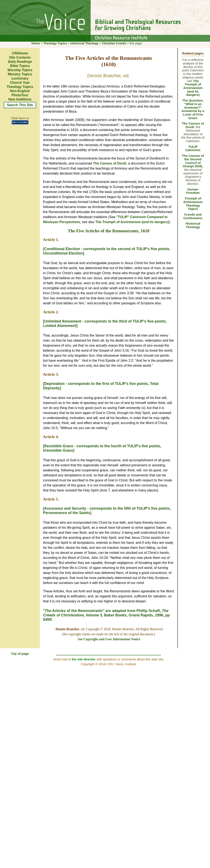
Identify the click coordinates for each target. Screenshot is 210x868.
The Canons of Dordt (110, 163)
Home (36, 43)
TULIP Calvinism (193, 148)
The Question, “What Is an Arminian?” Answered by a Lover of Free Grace (193, 109)
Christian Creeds (114, 43)
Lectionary (20, 78)
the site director (83, 659)
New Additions (20, 99)
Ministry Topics (20, 74)
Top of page (20, 654)
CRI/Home (20, 53)
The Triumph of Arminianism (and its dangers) (132, 222)
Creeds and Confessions (193, 216)
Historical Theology (85, 43)
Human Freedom (193, 191)
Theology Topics (55, 43)
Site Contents (20, 57)
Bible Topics (20, 66)
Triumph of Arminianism (193, 200)
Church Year (20, 83)
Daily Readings (20, 62)
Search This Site (20, 105)
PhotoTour (20, 95)
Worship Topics (20, 70)
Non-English (20, 91)
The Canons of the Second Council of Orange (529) (193, 161)
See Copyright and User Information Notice (109, 639)
